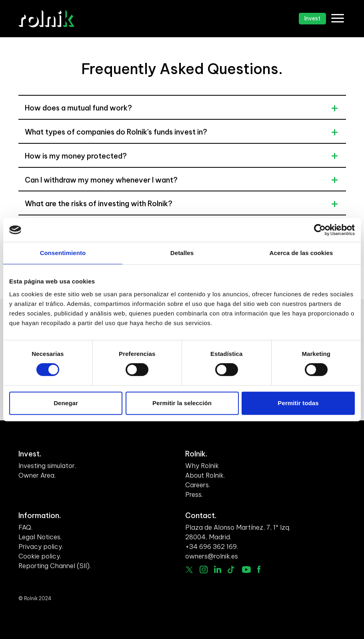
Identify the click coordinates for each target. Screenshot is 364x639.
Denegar (66, 403)
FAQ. (25, 527)
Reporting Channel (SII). (55, 566)
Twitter (189, 570)
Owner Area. (37, 475)
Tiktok (232, 570)
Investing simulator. (47, 466)
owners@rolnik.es (212, 556)
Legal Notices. (40, 537)
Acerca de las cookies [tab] (301, 253)
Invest (312, 18)
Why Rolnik (202, 466)
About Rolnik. (205, 475)
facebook (259, 569)
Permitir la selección (182, 403)
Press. (194, 494)
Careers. (198, 485)
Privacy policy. (41, 547)
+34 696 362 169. (212, 547)
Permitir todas (298, 403)
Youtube (246, 569)
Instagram (204, 570)
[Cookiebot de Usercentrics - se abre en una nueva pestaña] (320, 230)
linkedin (218, 569)
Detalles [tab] (182, 253)
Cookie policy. (40, 556)
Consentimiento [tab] (63, 253)
